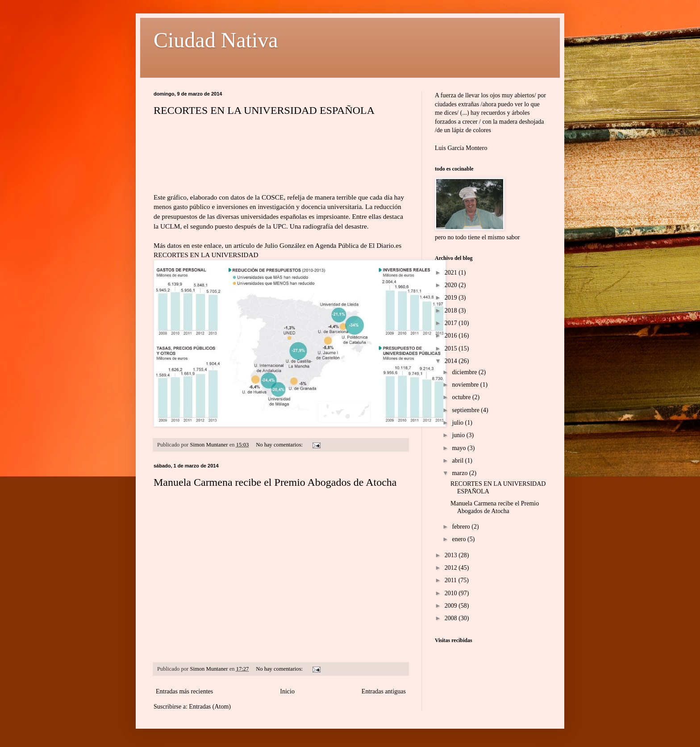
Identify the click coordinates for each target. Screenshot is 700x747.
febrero (462, 527)
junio (459, 435)
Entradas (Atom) (210, 707)
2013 (452, 555)
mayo (460, 448)
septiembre (466, 410)
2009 (452, 606)
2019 (452, 298)
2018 (452, 311)
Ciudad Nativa (216, 40)
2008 (452, 618)
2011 (452, 580)
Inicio (287, 691)
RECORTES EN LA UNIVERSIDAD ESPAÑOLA (264, 110)
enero (460, 539)
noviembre (466, 385)
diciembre (465, 372)
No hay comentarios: (280, 445)
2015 (452, 348)
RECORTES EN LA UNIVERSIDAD (206, 255)
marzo (460, 473)
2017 (452, 323)
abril (458, 461)
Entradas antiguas (384, 691)
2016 (452, 336)
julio (458, 423)
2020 (452, 285)
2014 (452, 361)
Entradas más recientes (184, 691)
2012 (452, 568)
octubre (462, 397)
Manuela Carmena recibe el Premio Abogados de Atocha (275, 482)
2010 (452, 593)
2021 (452, 273)
